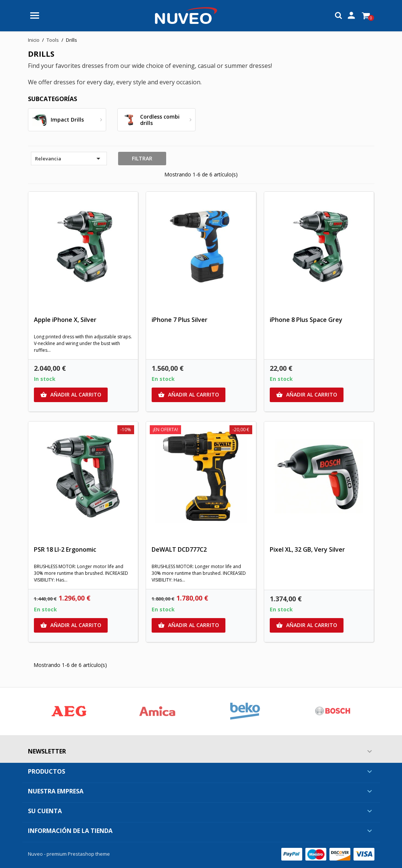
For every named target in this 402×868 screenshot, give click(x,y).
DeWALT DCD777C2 (179, 549)
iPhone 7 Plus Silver (180, 320)
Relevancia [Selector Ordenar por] (69, 159)
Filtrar (142, 158)
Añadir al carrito (71, 395)
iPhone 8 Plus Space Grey (306, 320)
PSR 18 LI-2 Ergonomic (65, 549)
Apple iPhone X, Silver (65, 320)
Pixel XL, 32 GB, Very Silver (307, 549)
